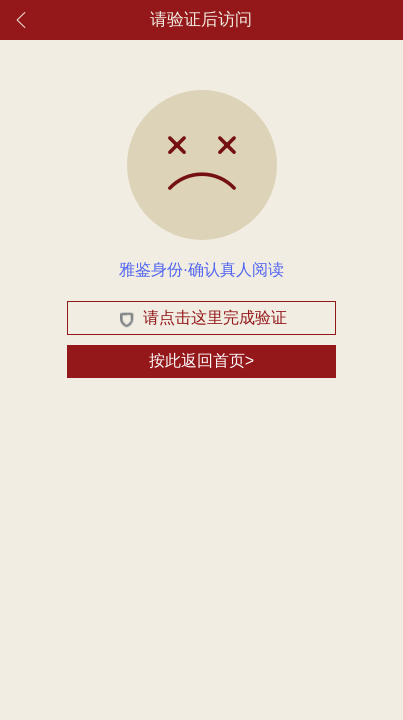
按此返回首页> (201, 360)
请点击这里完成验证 (201, 318)
